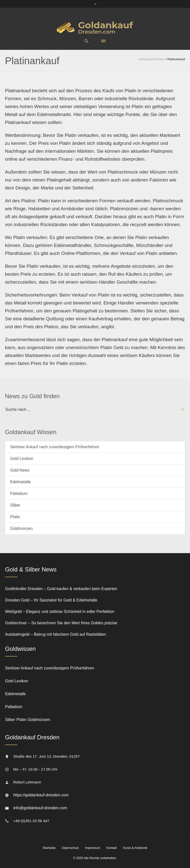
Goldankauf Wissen (151, 59)
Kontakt (112, 848)
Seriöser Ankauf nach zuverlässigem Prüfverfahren (55, 447)
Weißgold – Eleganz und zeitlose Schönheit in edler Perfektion (60, 612)
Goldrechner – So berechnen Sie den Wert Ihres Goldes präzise (61, 623)
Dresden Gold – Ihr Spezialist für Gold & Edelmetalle (51, 600)
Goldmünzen (21, 528)
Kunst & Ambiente (135, 848)
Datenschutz (70, 848)
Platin (15, 517)
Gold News (20, 470)
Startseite (49, 848)
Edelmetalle (21, 482)
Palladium (19, 494)
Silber (15, 505)
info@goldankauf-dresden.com (40, 808)
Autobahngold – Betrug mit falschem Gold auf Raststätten (55, 634)
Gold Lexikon (22, 459)
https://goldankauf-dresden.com (41, 795)
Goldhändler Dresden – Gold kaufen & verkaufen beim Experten (61, 589)
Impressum (93, 848)
